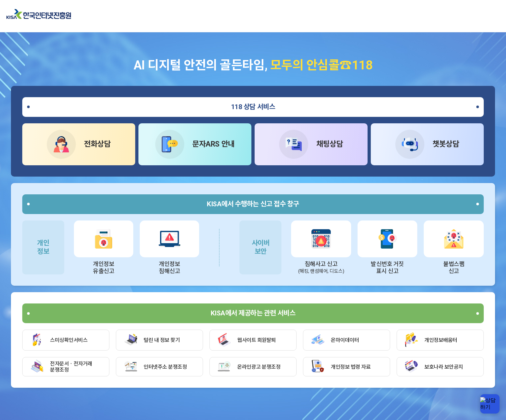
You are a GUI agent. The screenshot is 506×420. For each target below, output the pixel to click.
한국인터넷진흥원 (39, 14)
